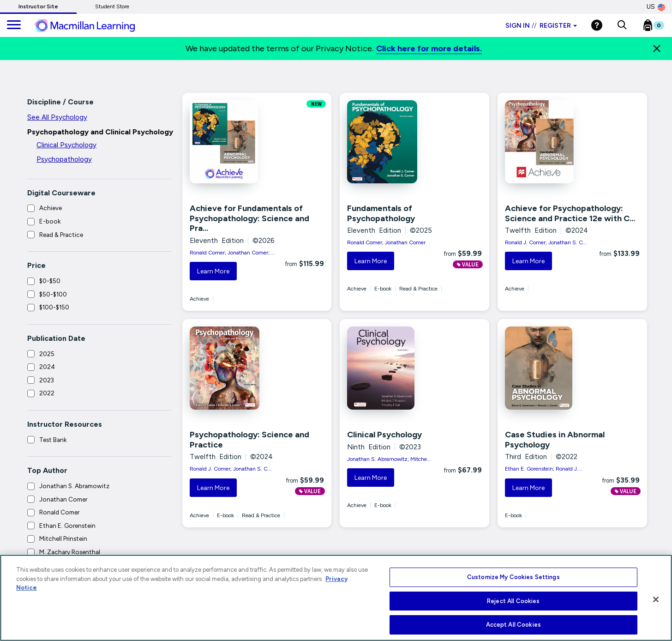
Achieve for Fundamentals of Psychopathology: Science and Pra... (249, 218)
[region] (336, 598)
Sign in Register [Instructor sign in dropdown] (541, 26)
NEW (316, 104)
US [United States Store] (656, 7)
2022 (47, 393)
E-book (50, 221)
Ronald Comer (59, 512)
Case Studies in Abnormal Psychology (555, 440)
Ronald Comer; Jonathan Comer (386, 242)
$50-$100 (53, 294)
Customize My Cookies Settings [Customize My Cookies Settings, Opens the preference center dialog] (513, 577)
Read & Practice (61, 235)
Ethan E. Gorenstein (67, 526)
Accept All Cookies (513, 625)
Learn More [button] (213, 271)
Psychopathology (64, 159)
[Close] (657, 48)
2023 (47, 380)
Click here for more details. (429, 48)
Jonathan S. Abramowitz (74, 486)
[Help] (597, 25)
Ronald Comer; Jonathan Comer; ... (232, 253)
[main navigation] (14, 25)
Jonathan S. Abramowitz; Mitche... (389, 459)
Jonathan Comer (63, 499)
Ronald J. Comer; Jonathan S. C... (546, 242)
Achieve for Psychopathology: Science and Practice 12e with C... (570, 213)
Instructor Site (38, 6)
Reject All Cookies (513, 601)
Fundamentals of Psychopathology (381, 213)
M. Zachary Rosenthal (70, 552)
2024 (47, 367)
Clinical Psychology (66, 145)
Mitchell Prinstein (63, 538)
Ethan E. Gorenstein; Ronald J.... (544, 469)
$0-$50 (50, 281)
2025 (47, 354)
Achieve (51, 208)
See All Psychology (57, 117)
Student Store (112, 6)
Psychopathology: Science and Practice (249, 440)
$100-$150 (54, 307)
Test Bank (53, 440)
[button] (622, 25)
